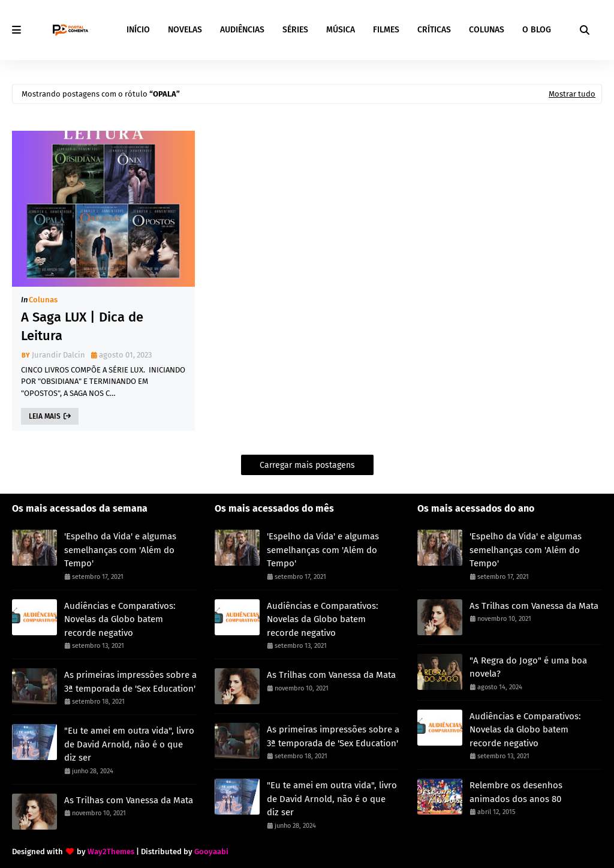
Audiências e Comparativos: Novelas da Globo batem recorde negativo (120, 619)
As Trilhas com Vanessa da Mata (129, 800)
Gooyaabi (211, 852)
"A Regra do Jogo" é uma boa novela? (528, 667)
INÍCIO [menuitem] (138, 30)
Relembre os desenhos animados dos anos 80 (516, 792)
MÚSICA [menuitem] (341, 30)
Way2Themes (111, 852)
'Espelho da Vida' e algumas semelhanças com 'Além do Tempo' (120, 550)
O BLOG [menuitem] (537, 30)
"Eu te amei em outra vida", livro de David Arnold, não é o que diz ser (129, 744)
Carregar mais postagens (307, 465)
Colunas (43, 300)
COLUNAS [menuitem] (487, 30)
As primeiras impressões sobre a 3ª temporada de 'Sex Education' (130, 682)
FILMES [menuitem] (386, 30)
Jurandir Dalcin (58, 355)
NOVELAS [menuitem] (185, 30)
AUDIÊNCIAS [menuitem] (242, 30)
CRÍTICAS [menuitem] (434, 30)
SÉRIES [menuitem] (295, 30)
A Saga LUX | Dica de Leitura (82, 326)
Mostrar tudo (572, 94)
